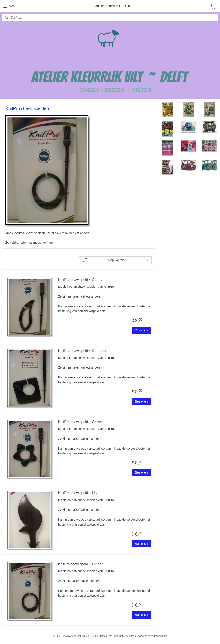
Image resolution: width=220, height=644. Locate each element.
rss (111, 636)
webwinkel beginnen (125, 636)
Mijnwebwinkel (159, 636)
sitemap (103, 636)
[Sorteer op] (115, 260)
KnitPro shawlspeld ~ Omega (81, 564)
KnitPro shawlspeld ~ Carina (80, 280)
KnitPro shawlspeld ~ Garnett (81, 422)
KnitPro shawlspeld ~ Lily (78, 493)
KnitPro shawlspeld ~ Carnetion (83, 351)
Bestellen (141, 330)
